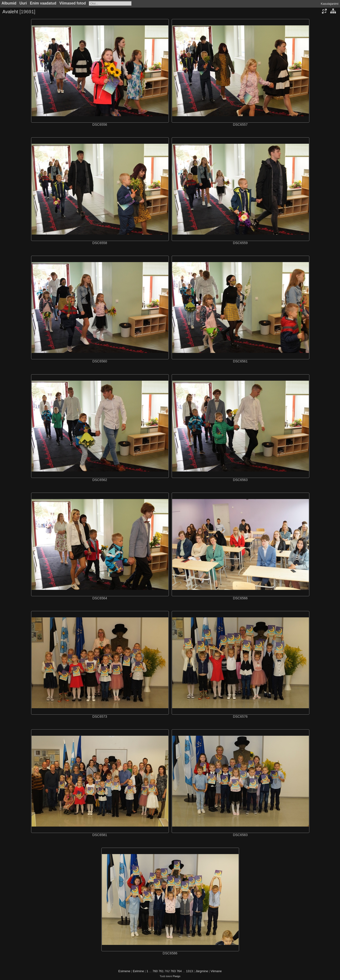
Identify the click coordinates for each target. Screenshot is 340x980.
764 (179, 971)
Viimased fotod (73, 3)
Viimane (216, 971)
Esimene (124, 971)
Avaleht (10, 12)
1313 (189, 971)
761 (161, 971)
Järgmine (202, 971)
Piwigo (177, 976)
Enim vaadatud (43, 3)
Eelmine (138, 971)
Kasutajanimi (330, 4)
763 (173, 971)
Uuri (23, 3)
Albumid (9, 3)
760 (155, 971)
